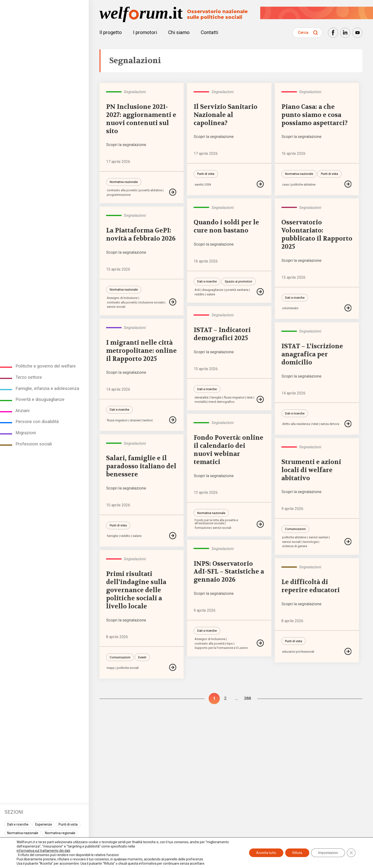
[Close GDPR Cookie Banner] (351, 853)
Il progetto (111, 32)
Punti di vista (68, 824)
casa (285, 184)
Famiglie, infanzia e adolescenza (47, 389)
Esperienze (44, 824)
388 (248, 699)
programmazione (119, 195)
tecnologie (310, 542)
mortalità (201, 402)
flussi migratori (234, 397)
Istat (250, 397)
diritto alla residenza (296, 424)
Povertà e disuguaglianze (40, 399)
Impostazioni (328, 853)
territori (148, 420)
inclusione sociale (152, 302)
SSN (208, 184)
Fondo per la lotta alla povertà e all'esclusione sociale (216, 522)
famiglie (216, 397)
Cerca (303, 32)
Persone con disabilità (37, 422)
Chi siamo (179, 32)
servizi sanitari (319, 537)
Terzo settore (29, 377)
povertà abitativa (151, 190)
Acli (197, 290)
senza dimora (330, 424)
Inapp (111, 668)
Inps (230, 643)
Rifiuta (297, 853)
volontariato (290, 308)
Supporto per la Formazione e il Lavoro (221, 648)
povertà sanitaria (237, 290)
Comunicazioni (295, 529)
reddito (200, 294)
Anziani (22, 411)
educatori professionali (298, 652)
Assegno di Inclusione (122, 298)
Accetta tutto (266, 853)
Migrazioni (26, 433)
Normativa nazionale (23, 833)
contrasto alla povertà (122, 190)
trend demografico (222, 402)
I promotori (145, 32)
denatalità (201, 397)
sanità (199, 184)
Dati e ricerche (18, 824)
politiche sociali (128, 668)
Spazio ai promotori (238, 281)
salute (211, 294)
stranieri (135, 420)
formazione (203, 528)
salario (137, 536)
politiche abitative (303, 184)
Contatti (209, 32)
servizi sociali (116, 307)
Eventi (142, 657)
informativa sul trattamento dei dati (43, 851)
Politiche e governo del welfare (46, 366)
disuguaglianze (213, 290)
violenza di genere (295, 546)
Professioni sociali (34, 444)
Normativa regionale (60, 833)
